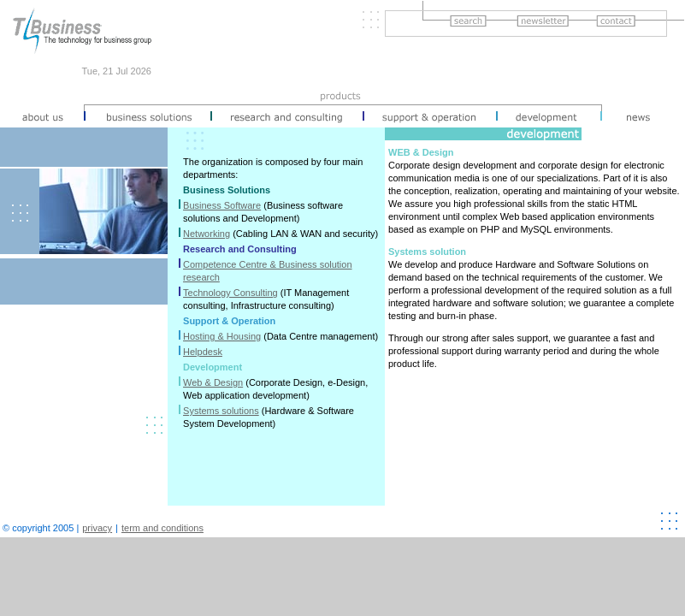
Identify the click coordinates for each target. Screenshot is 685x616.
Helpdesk (203, 352)
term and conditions (162, 528)
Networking (207, 234)
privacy (97, 528)
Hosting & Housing (222, 336)
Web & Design (213, 382)
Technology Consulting (230, 293)
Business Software (222, 205)
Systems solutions (221, 411)
